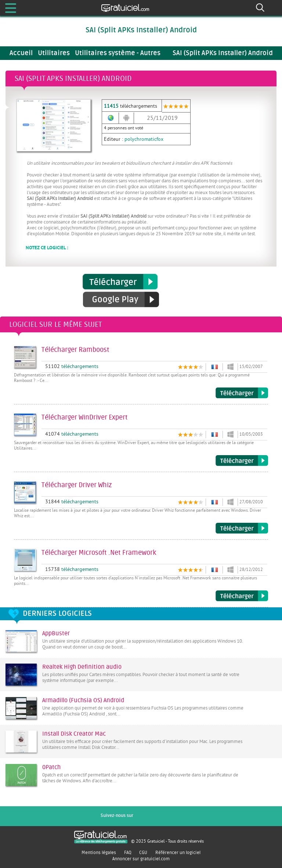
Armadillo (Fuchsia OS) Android (83, 700)
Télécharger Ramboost (242, 393)
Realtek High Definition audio (82, 667)
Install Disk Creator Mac (74, 734)
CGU (143, 853)
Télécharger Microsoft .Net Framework (242, 596)
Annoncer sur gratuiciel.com (141, 859)
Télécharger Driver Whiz (242, 528)
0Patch (51, 767)
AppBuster (56, 633)
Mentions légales (99, 853)
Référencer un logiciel (178, 853)
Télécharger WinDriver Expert (242, 461)
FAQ (128, 853)
